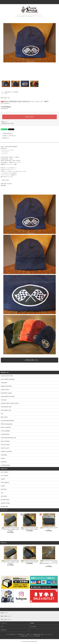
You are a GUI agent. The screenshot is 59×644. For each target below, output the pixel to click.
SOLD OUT (29, 117)
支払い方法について (14, 634)
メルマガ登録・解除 (23, 636)
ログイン (3, 627)
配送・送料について (22, 634)
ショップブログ (31, 636)
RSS (36, 636)
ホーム (3, 92)
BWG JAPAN (8, 92)
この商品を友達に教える (6, 133)
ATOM (38, 636)
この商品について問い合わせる (8, 136)
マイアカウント (4, 623)
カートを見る (33, 627)
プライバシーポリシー (49, 634)
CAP (6, 93)
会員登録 (32, 623)
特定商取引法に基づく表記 (8, 124)
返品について (5, 122)
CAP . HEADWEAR (15, 92)
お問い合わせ (4, 630)
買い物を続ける (4, 138)
